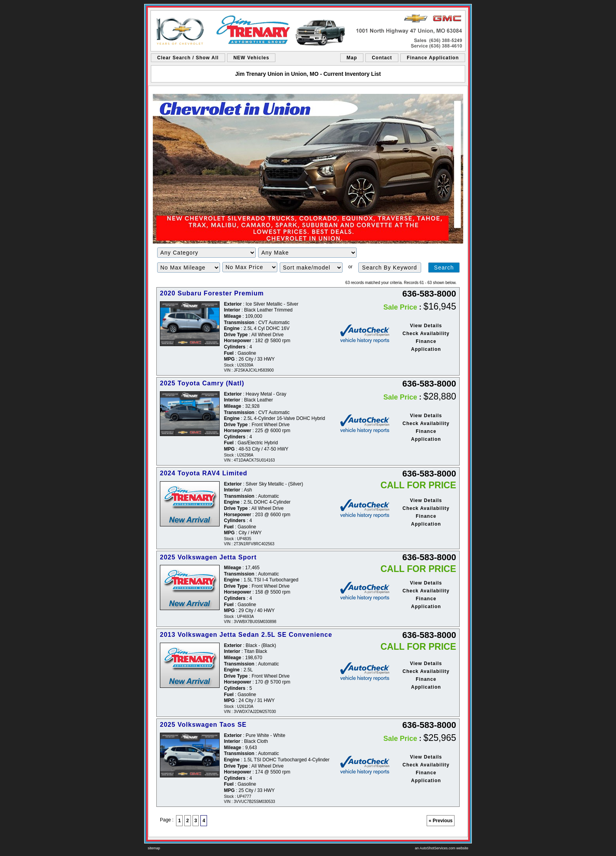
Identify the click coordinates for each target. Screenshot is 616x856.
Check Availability (426, 334)
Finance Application (433, 58)
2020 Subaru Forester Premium (212, 293)
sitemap (154, 848)
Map (352, 58)
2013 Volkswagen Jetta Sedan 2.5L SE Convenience (246, 635)
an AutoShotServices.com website (442, 848)
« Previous (441, 821)
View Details (426, 326)
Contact (382, 58)
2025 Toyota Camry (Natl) (202, 383)
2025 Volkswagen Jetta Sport (208, 557)
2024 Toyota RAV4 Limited (204, 473)
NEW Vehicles (251, 58)
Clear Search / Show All (188, 58)
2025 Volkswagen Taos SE (203, 725)
